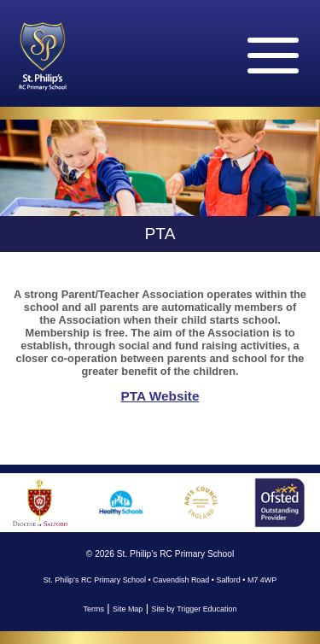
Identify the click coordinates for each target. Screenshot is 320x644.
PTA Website (160, 396)
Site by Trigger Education (194, 609)
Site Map (128, 609)
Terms (94, 609)
